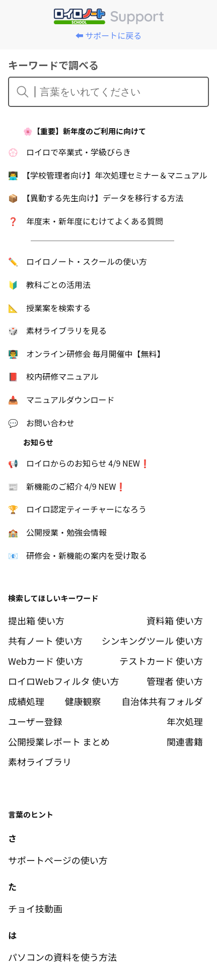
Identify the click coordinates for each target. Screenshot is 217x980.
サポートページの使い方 (58, 860)
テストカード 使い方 (161, 661)
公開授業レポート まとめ (59, 741)
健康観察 (83, 701)
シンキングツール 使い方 (153, 641)
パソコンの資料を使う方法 (62, 957)
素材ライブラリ (40, 762)
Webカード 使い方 (46, 661)
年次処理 (185, 721)
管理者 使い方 (175, 681)
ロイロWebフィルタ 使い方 (64, 681)
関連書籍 (185, 741)
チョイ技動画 (35, 908)
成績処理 (26, 701)
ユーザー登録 (35, 721)
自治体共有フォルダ (162, 701)
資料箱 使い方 (175, 620)
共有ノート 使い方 (45, 641)
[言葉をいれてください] (115, 92)
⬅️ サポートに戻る (109, 35)
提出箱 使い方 (36, 620)
